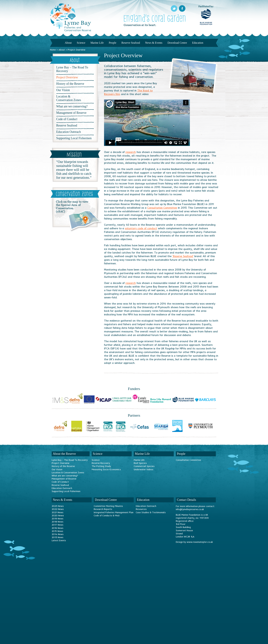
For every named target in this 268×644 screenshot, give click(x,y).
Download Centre (177, 43)
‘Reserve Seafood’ (183, 256)
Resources (141, 509)
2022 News (58, 509)
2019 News (58, 519)
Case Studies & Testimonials (151, 512)
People (113, 43)
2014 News (58, 534)
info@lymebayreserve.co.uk (190, 509)
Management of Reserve (71, 113)
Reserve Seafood (131, 43)
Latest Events (59, 540)
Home (53, 50)
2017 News (58, 525)
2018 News (58, 522)
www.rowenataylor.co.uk (200, 542)
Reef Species (140, 463)
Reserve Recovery (101, 463)
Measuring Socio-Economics (106, 469)
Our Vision (63, 90)
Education (198, 43)
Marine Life (97, 43)
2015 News (57, 531)
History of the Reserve (70, 84)
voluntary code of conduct (141, 228)
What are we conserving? (72, 106)
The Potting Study (101, 466)
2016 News (58, 528)
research (131, 152)
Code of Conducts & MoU (107, 515)
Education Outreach (69, 132)
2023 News (58, 506)
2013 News (58, 537)
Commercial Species (144, 466)
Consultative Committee (162, 208)
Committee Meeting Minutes (108, 506)
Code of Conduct (67, 119)
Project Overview (61, 463)
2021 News (58, 512)
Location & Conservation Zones (69, 98)
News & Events (154, 43)
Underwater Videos (144, 469)
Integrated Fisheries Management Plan (114, 512)
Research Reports (103, 509)
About (68, 43)
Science (81, 43)
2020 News (58, 515)
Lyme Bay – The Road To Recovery (72, 69)
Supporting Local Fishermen (74, 138)
